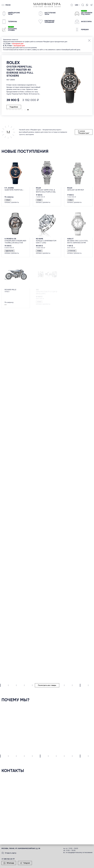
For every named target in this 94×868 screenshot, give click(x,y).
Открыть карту (9, 853)
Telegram (25, 863)
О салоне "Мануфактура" (84, 132)
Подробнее (8, 100)
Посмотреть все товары (47, 685)
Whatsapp (9, 863)
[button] (7, 110)
